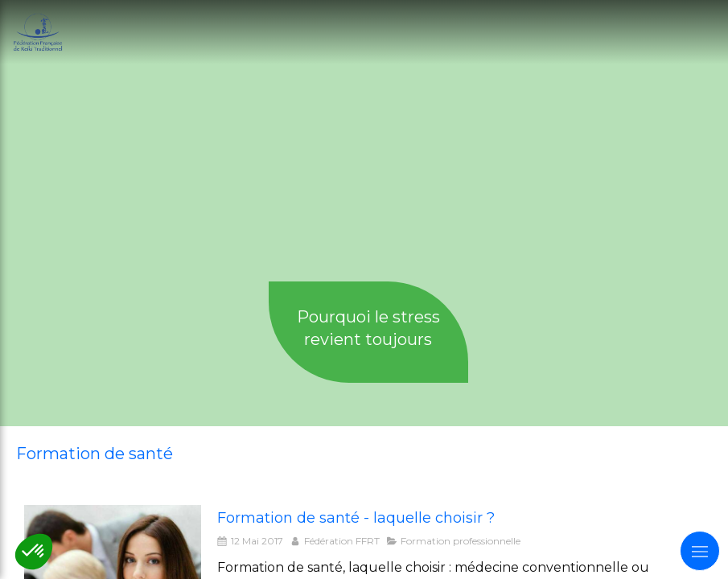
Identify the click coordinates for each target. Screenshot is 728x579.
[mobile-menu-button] (700, 551)
